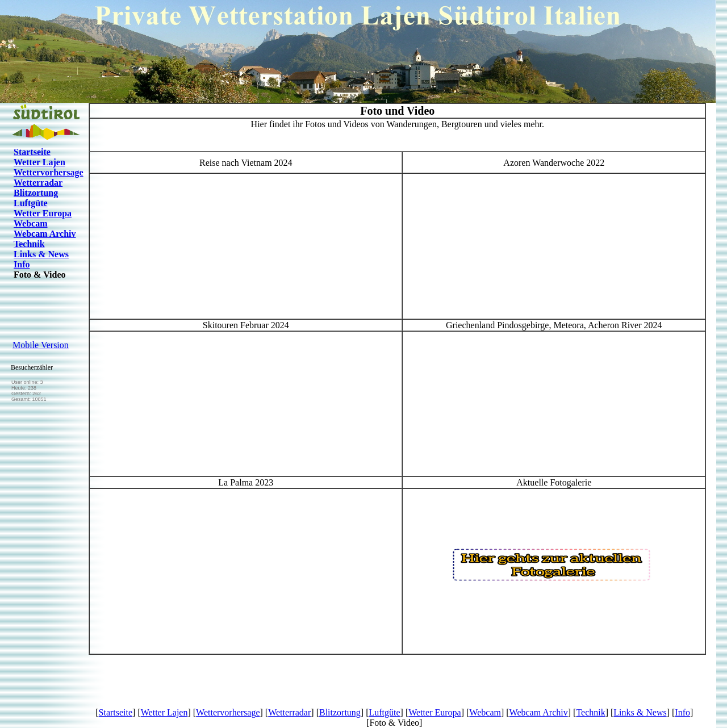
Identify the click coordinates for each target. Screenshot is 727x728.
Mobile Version (41, 345)
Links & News (41, 254)
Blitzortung (36, 193)
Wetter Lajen (39, 162)
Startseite (32, 152)
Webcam (31, 223)
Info (22, 264)
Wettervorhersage (49, 172)
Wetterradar (38, 183)
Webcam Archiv (45, 234)
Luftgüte (31, 203)
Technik (29, 244)
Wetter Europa (43, 213)
